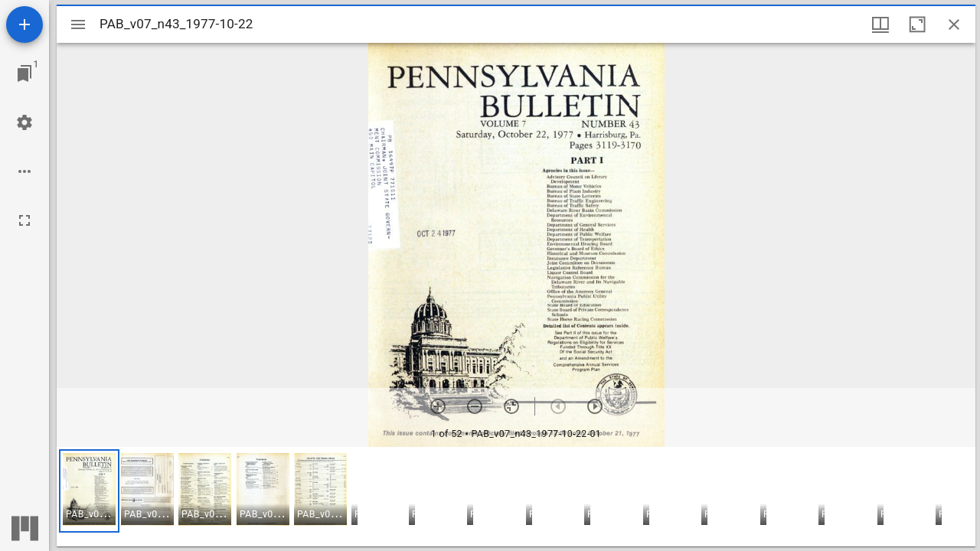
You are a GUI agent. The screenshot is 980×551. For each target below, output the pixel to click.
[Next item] (595, 406)
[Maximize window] (917, 24)
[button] (89, 491)
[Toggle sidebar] (78, 24)
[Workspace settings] (24, 122)
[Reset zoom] (511, 406)
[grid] (516, 497)
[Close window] (954, 24)
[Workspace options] (24, 171)
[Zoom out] (475, 406)
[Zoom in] (438, 406)
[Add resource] (24, 24)
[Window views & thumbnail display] (880, 24)
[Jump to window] (24, 73)
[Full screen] (24, 220)
